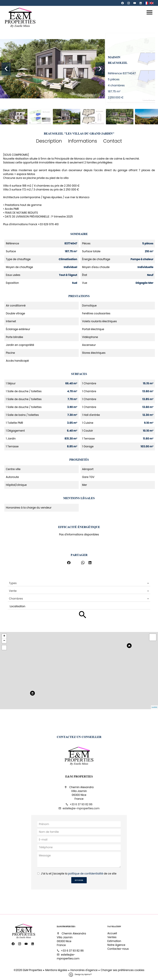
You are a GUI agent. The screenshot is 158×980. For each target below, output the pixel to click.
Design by (83, 974)
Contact (113, 141)
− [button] (4, 641)
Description (49, 141)
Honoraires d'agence (84, 970)
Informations (83, 141)
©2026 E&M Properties (28, 970)
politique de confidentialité (86, 874)
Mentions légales (56, 970)
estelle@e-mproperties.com (81, 808)
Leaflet (154, 707)
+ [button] (4, 636)
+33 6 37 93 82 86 (81, 804)
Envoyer (79, 880)
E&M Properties (79, 776)
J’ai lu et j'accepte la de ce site (79, 874)
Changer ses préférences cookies (122, 970)
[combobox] (79, 583)
